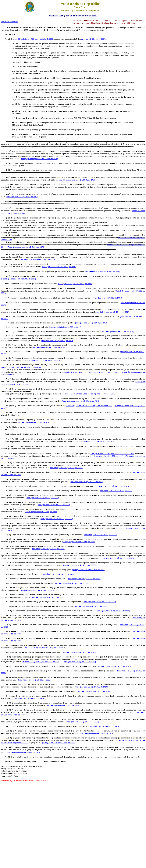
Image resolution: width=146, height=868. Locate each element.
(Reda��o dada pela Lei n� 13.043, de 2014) (39, 159)
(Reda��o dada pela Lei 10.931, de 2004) (37, 259)
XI (74, 394)
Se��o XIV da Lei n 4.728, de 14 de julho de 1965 (112, 454)
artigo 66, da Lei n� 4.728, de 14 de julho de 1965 (33, 39)
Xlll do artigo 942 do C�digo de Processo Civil (96, 394)
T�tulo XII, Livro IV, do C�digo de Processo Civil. (21, 367)
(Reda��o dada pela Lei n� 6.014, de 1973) (26, 247)
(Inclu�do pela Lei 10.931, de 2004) (107, 298)
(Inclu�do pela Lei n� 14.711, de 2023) (66, 468)
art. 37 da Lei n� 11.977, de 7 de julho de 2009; (44, 648)
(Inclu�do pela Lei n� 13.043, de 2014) (22, 197)
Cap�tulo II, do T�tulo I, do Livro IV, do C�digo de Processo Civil (91, 372)
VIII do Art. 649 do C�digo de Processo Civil (94, 406)
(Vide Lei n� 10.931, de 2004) (93, 39)
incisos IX (69, 394)
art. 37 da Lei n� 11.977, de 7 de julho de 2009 (41, 662)
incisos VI (70, 406)
